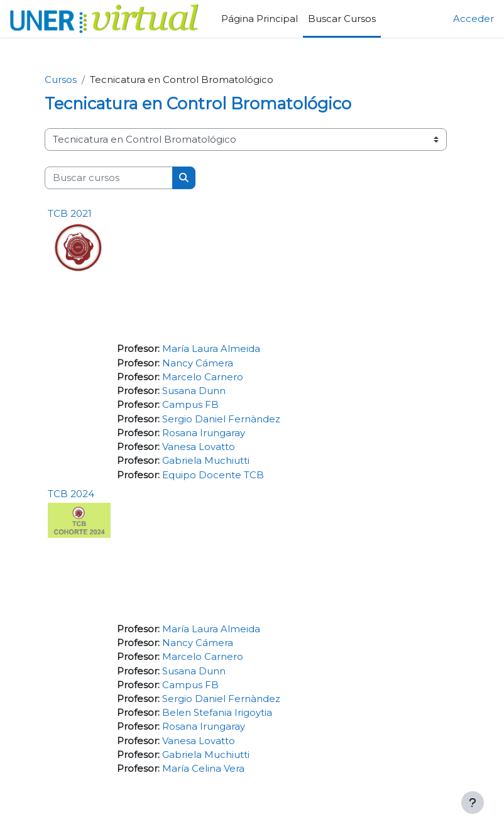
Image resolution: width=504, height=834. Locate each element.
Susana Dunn (194, 391)
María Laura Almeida (211, 349)
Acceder (474, 19)
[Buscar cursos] (109, 178)
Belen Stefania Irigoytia (217, 713)
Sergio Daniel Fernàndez (221, 419)
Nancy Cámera (198, 363)
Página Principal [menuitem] (260, 19)
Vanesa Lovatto (199, 447)
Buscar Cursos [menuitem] (342, 19)
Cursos (61, 80)
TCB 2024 (71, 494)
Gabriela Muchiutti (206, 461)
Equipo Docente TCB (213, 475)
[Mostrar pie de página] (473, 803)
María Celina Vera (203, 769)
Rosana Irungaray (204, 433)
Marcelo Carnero (203, 377)
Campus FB (190, 405)
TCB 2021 (70, 213)
